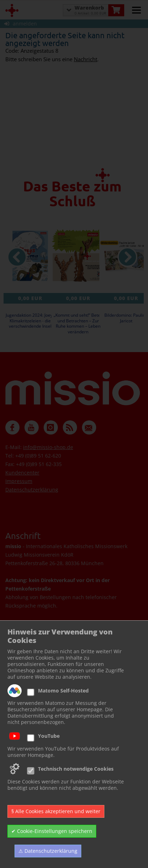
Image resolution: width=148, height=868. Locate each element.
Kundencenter (22, 473)
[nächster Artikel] (127, 257)
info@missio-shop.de (48, 447)
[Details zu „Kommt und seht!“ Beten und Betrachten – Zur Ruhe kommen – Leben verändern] (78, 256)
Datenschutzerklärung (32, 490)
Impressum (19, 481)
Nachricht (86, 59)
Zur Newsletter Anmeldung (52, 708)
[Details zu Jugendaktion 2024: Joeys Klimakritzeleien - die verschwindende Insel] (30, 256)
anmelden (21, 24)
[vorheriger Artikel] (17, 257)
